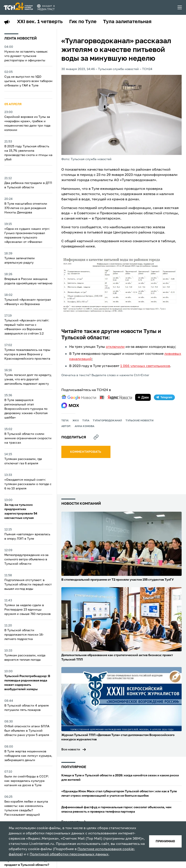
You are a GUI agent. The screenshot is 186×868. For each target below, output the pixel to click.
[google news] (79, 397)
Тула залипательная (127, 22)
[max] (70, 405)
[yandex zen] (143, 397)
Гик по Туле (83, 22)
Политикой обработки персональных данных (69, 854)
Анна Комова (84, 426)
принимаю (165, 841)
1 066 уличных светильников (145, 366)
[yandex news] (116, 397)
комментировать (86, 452)
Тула (86, 421)
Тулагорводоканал (107, 421)
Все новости (71, 750)
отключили (115, 347)
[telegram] (164, 397)
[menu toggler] (180, 7)
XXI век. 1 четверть (40, 22)
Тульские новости (139, 421)
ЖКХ (76, 421)
